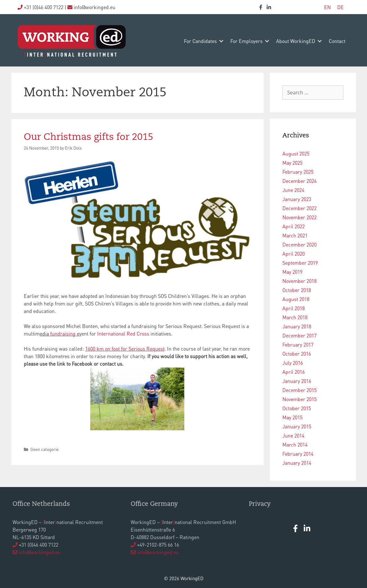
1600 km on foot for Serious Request (125, 349)
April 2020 (294, 254)
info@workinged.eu (40, 552)
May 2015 (292, 417)
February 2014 (298, 454)
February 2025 (298, 172)
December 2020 (299, 244)
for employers (246, 41)
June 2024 (293, 190)
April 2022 (294, 226)
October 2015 (297, 408)
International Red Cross (123, 334)
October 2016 (297, 354)
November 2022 (299, 217)
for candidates (200, 41)
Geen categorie (45, 449)
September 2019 (300, 263)
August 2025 (296, 154)
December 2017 (299, 335)
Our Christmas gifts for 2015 (89, 137)
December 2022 (299, 208)
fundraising (63, 334)
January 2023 (297, 199)
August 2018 (296, 299)
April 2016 (294, 372)
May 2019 (292, 272)
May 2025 (292, 163)
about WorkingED (296, 41)
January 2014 (297, 463)
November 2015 (299, 399)
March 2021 (295, 235)
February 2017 (298, 344)
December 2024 (299, 181)
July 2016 (293, 363)
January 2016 (297, 381)
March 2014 (295, 445)
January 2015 (297, 426)
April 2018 (294, 308)
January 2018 (297, 326)
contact (337, 41)
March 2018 (295, 317)
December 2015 (299, 390)
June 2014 (293, 435)
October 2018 (297, 290)
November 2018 (299, 281)
